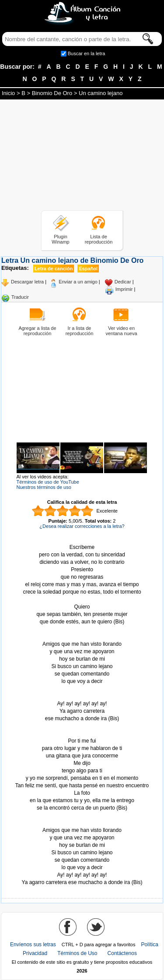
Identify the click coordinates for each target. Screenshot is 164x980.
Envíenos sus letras (33, 945)
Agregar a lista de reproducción (37, 331)
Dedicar (123, 282)
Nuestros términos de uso (44, 487)
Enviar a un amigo (78, 282)
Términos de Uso (77, 953)
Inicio (8, 93)
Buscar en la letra (87, 53)
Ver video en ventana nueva (121, 331)
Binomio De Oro (52, 93)
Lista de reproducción (99, 239)
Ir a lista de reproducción (80, 331)
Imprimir (124, 289)
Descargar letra (27, 282)
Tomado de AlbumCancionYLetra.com (82, 823)
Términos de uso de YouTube (48, 482)
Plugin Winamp (60, 239)
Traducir (20, 297)
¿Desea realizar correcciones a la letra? (82, 526)
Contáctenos (122, 953)
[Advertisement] (82, 156)
